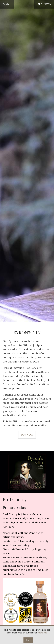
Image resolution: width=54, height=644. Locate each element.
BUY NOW (44, 4)
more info (43, 633)
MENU (7, 4)
